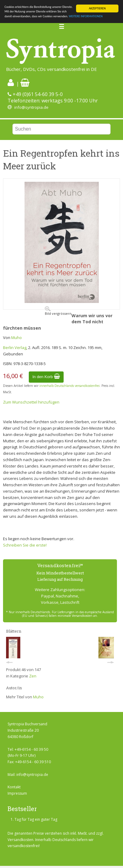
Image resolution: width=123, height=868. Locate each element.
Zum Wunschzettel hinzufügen (31, 402)
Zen (33, 676)
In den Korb (46, 377)
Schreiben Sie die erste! (25, 545)
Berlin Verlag (15, 348)
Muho (17, 338)
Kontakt (14, 787)
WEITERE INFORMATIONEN (86, 16)
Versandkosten (20, 840)
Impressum (17, 793)
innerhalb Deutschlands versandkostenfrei (70, 386)
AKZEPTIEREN (97, 8)
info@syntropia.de (31, 107)
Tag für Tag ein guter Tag (36, 819)
